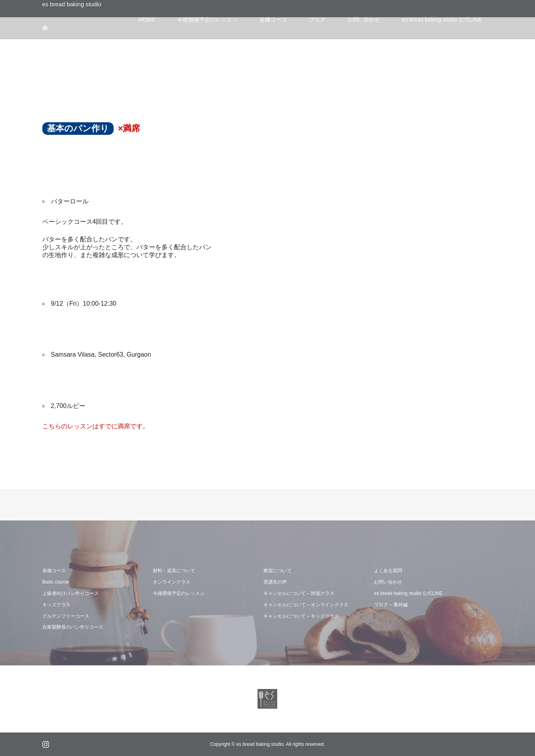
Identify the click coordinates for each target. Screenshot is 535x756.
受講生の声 (275, 582)
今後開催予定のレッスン (179, 593)
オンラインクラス (172, 582)
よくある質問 (388, 571)
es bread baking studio (72, 4)
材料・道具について (174, 571)
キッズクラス (56, 605)
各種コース (54, 571)
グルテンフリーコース (66, 616)
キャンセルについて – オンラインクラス (306, 605)
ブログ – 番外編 (391, 605)
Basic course (56, 582)
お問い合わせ (388, 582)
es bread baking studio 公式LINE (408, 593)
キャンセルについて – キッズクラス (301, 616)
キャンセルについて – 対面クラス (299, 593)
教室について (277, 571)
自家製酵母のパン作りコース (73, 627)
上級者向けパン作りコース (71, 593)
